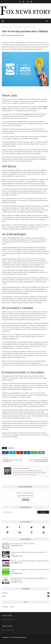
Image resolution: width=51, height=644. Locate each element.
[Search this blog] (20, 512)
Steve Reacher (7, 35)
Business (9, 27)
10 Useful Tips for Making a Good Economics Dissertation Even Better (29, 553)
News (26, 596)
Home (4, 27)
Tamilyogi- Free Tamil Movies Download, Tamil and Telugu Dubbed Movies (30, 570)
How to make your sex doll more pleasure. (23, 544)
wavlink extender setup (21, 475)
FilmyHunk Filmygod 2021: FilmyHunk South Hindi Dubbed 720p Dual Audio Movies (29, 579)
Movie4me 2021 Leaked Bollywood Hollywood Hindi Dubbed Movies (30, 561)
